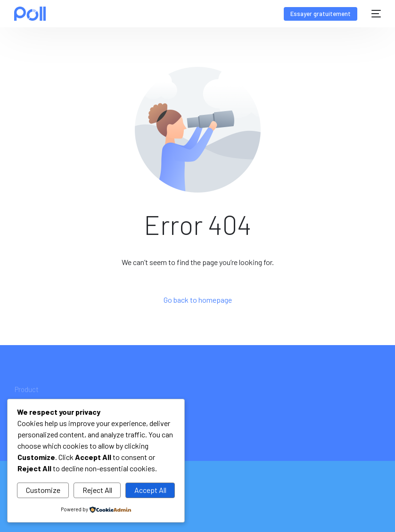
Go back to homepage (198, 300)
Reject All (97, 490)
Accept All (150, 490)
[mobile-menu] (374, 14)
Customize (43, 490)
